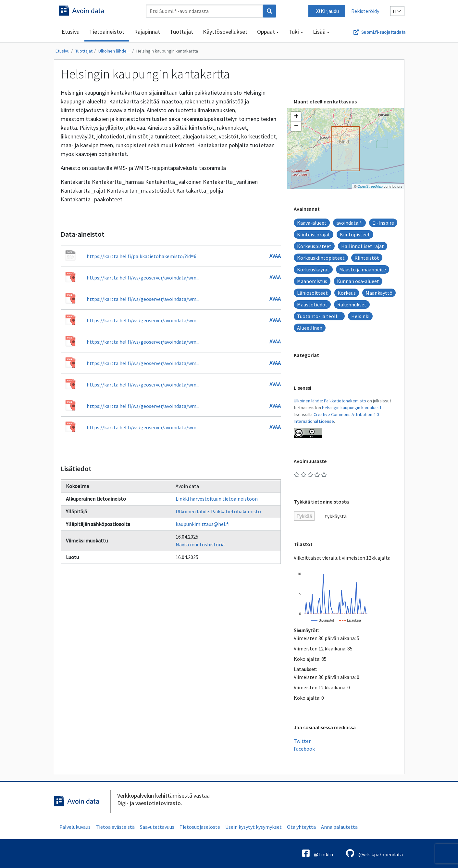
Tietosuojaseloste (200, 827)
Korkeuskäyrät (313, 269)
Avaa (275, 256)
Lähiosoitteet (312, 293)
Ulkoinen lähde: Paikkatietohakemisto (218, 511)
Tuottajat (181, 32)
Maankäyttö (379, 293)
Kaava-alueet (312, 223)
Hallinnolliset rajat (363, 246)
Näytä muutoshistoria (200, 544)
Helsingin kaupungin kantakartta (167, 51)
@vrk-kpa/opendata (374, 853)
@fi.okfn (318, 853)
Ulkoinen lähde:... (114, 51)
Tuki (294, 32)
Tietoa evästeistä (115, 827)
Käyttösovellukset (225, 32)
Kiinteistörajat (314, 234)
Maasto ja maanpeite (363, 269)
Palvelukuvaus (75, 827)
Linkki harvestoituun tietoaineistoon (217, 499)
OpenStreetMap (370, 186)
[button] (296, 117)
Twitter (302, 741)
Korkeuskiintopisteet (321, 258)
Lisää (319, 32)
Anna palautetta (339, 827)
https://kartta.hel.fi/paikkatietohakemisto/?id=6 (142, 256)
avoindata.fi (349, 223)
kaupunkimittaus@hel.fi (203, 524)
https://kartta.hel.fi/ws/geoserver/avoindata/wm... (143, 278)
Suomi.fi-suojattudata (383, 32)
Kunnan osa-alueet (358, 281)
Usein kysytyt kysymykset (254, 827)
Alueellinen (310, 328)
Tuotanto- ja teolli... (319, 316)
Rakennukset (352, 304)
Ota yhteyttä (301, 827)
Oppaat (266, 32)
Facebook (304, 749)
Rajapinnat (147, 32)
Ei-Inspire (383, 223)
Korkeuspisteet (314, 246)
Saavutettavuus (157, 827)
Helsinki (360, 316)
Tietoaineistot (107, 32)
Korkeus (347, 293)
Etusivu (71, 32)
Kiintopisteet (355, 234)
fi (397, 11)
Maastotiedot (312, 304)
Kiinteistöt (367, 258)
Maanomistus (312, 281)
